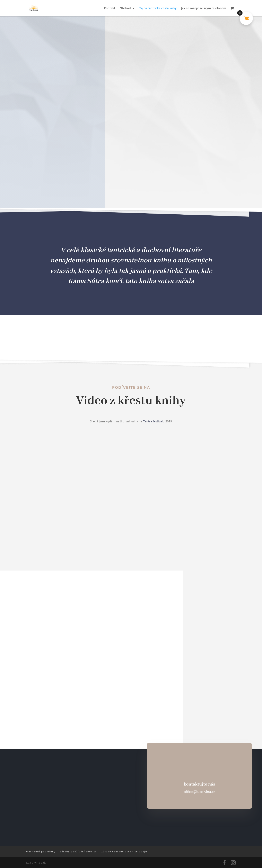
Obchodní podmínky (41, 851)
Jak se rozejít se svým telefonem (204, 8)
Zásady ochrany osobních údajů (124, 851)
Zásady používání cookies (78, 851)
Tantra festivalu (154, 421)
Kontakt (110, 8)
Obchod (125, 8)
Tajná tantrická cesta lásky (158, 8)
